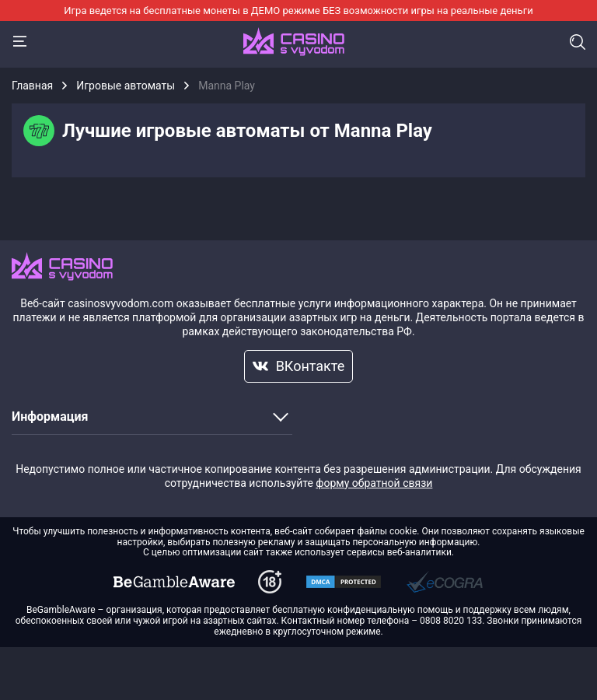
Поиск (578, 42)
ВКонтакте (299, 366)
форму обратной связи (374, 483)
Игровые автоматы (126, 86)
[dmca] (174, 582)
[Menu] (19, 41)
